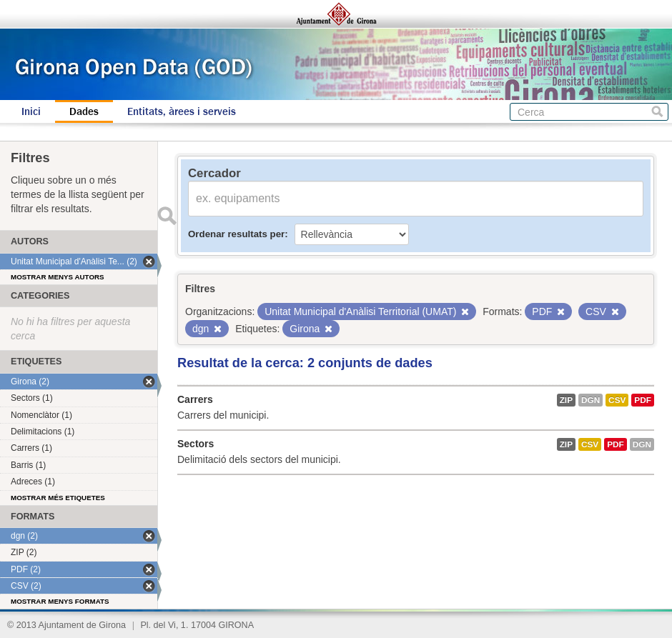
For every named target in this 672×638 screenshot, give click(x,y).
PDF (643, 400)
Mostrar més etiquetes (58, 498)
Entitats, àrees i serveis (182, 111)
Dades (84, 111)
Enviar (167, 216)
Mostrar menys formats (60, 601)
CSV (617, 400)
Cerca (657, 112)
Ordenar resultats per (236, 234)
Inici (31, 111)
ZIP (566, 400)
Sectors (196, 444)
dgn (591, 400)
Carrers (195, 399)
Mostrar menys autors (58, 277)
